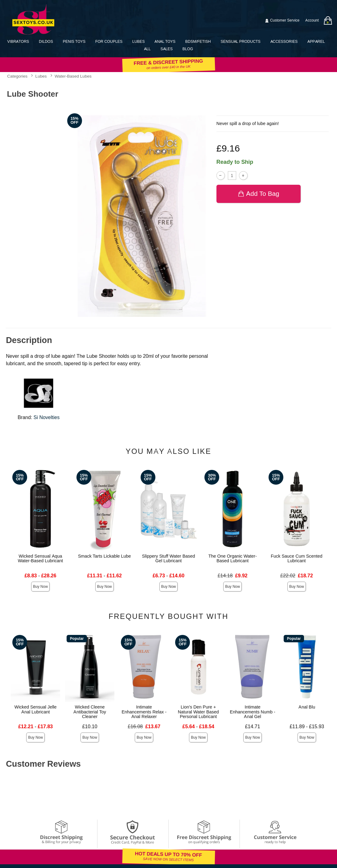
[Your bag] (328, 20)
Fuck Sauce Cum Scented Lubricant (296, 559)
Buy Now (40, 587)
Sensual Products (240, 41)
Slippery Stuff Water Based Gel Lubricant (168, 559)
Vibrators (18, 41)
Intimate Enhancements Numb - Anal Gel (253, 712)
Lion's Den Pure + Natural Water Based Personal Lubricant (198, 712)
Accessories (284, 41)
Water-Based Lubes (73, 76)
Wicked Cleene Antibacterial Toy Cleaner (90, 712)
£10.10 (90, 727)
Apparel (316, 41)
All (147, 49)
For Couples (109, 41)
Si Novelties (47, 417)
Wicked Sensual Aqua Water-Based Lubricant (41, 559)
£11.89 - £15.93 (307, 727)
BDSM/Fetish (198, 41)
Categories (17, 76)
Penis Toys (74, 41)
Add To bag (259, 194)
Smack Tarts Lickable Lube (105, 556)
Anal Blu (307, 707)
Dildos (46, 41)
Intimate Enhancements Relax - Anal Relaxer (144, 712)
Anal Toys (165, 41)
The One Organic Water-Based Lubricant (233, 559)
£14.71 (253, 727)
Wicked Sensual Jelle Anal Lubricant (36, 709)
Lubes (138, 41)
